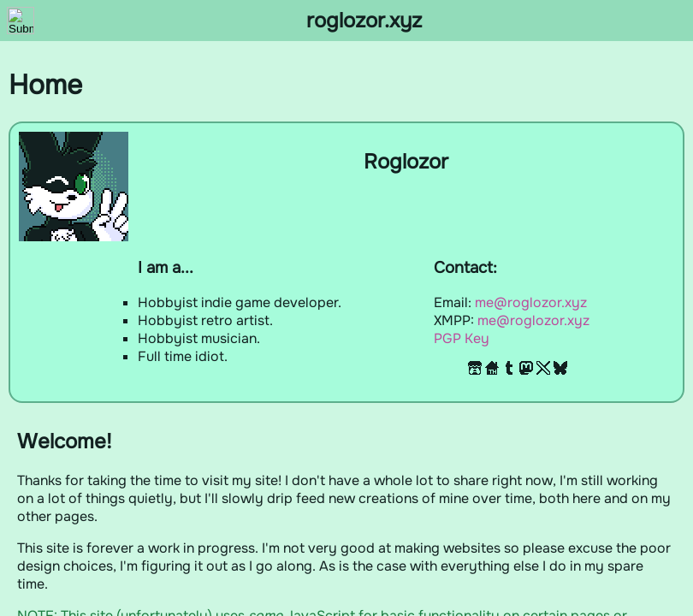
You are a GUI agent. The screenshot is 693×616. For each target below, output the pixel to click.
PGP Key (462, 338)
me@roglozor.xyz (531, 302)
